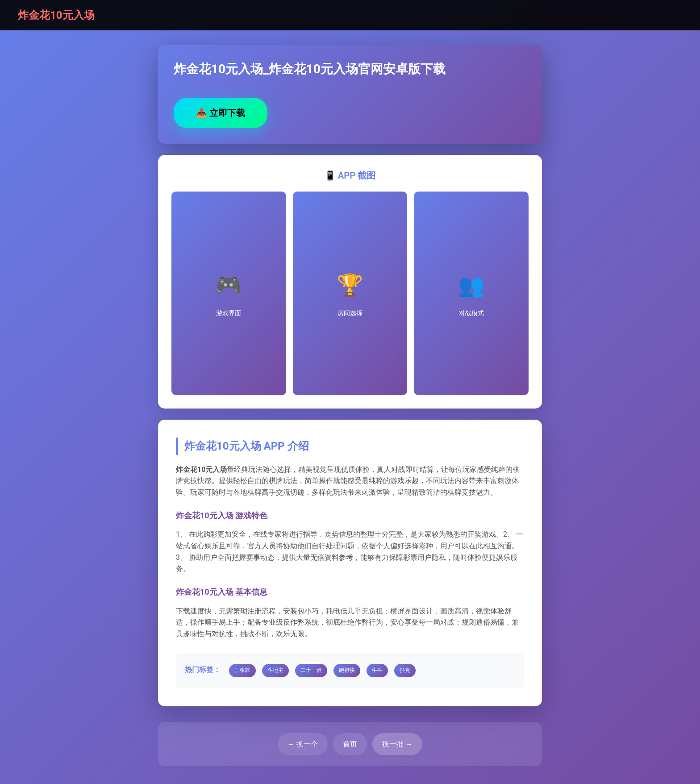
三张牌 (242, 670)
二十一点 (311, 670)
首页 (350, 744)
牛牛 (377, 670)
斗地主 (275, 670)
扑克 (405, 670)
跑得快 (347, 670)
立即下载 (221, 113)
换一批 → (397, 744)
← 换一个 (303, 744)
